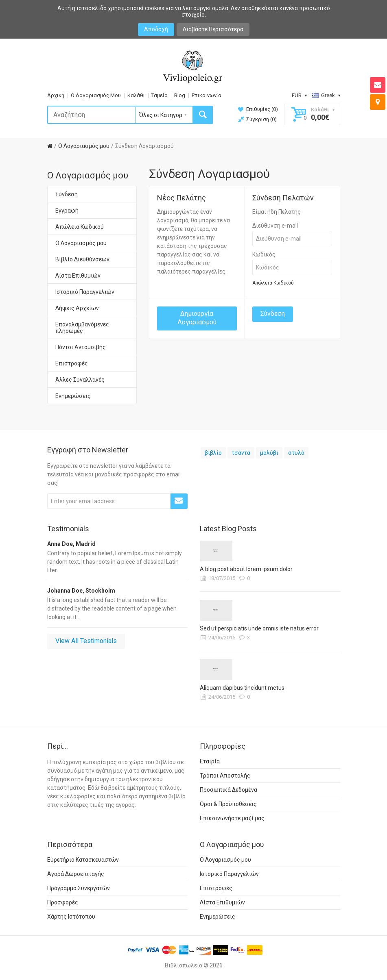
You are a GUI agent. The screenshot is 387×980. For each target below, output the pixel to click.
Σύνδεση (67, 194)
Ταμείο (160, 95)
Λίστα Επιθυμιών (78, 276)
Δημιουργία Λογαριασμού (197, 318)
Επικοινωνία (207, 95)
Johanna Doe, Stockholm (81, 591)
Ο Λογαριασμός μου (81, 243)
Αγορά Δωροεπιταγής (76, 874)
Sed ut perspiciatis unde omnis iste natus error (259, 628)
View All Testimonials (86, 641)
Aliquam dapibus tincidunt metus (242, 688)
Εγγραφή (67, 211)
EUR (299, 95)
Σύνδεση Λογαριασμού (144, 146)
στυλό (296, 453)
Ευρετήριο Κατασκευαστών (83, 860)
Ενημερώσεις (73, 396)
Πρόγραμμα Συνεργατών (79, 888)
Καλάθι (136, 95)
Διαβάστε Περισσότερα (213, 29)
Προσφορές (63, 902)
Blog (180, 95)
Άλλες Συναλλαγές (80, 380)
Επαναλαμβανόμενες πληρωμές (82, 328)
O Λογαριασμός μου (84, 146)
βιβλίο (213, 453)
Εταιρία (210, 761)
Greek (326, 95)
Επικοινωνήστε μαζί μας (232, 818)
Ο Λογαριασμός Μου (96, 95)
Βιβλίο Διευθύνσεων (82, 259)
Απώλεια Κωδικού (80, 227)
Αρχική (56, 95)
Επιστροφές (72, 363)
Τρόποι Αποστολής (225, 776)
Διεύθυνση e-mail (275, 226)
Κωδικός (264, 254)
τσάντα (241, 453)
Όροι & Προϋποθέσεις (228, 804)
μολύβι (269, 453)
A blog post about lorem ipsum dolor (246, 569)
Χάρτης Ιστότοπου (71, 917)
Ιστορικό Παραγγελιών (85, 292)
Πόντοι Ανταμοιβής (81, 347)
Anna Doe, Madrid (71, 544)
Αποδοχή (156, 29)
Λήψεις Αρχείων (77, 308)
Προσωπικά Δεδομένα (228, 790)
